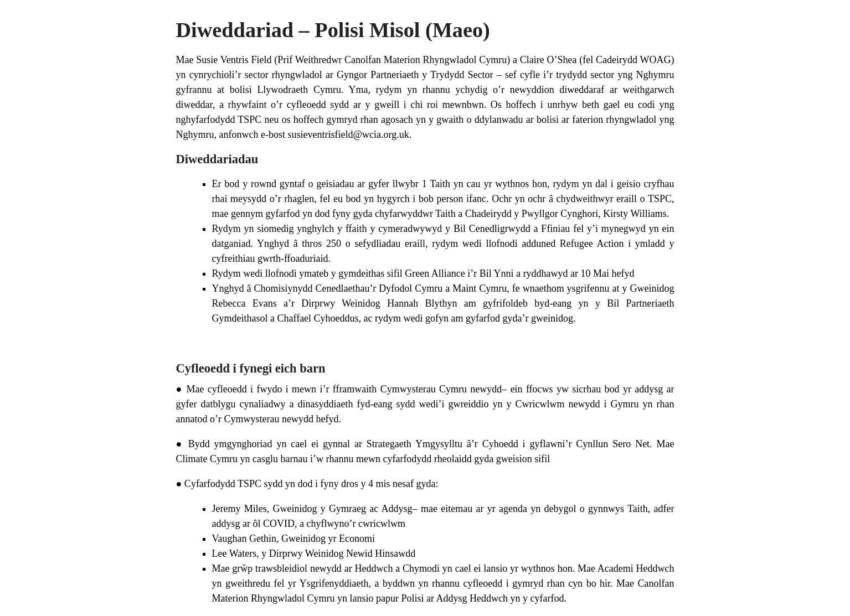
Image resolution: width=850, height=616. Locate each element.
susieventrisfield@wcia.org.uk (348, 134)
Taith (440, 184)
